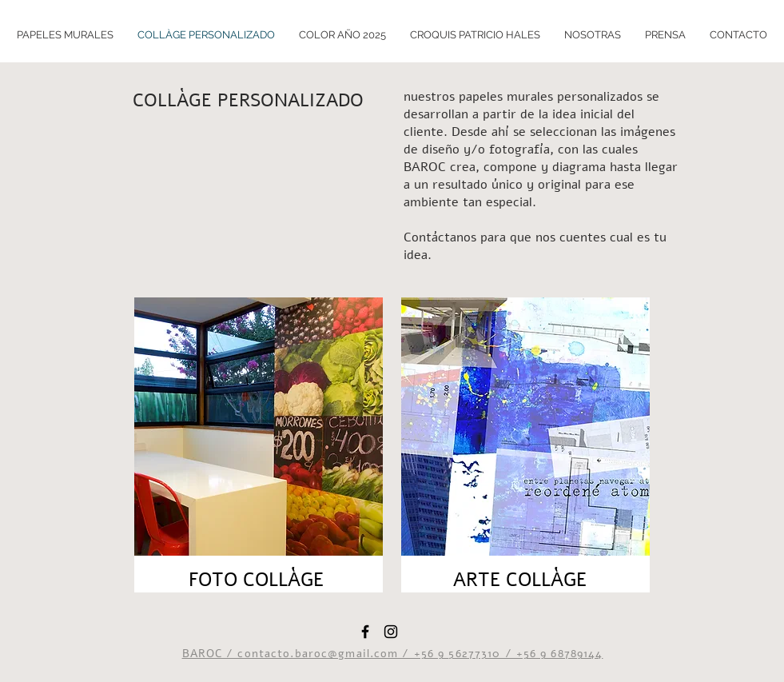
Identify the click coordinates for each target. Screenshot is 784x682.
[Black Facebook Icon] (365, 632)
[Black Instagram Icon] (391, 632)
